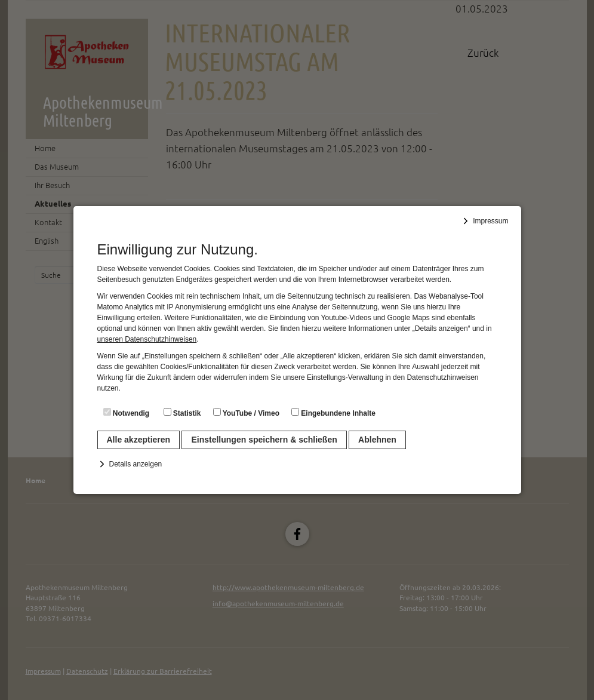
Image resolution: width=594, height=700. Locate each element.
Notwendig (127, 413)
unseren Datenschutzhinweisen (147, 339)
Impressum (490, 221)
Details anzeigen (136, 464)
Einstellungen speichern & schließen (264, 440)
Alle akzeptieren (139, 440)
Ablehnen (377, 440)
